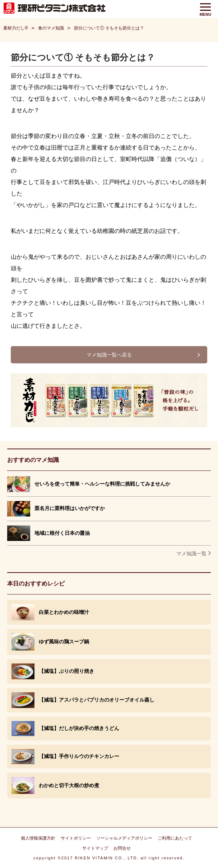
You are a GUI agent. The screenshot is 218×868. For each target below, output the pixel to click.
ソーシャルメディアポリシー (124, 838)
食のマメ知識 (51, 28)
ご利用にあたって (175, 838)
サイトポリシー (76, 838)
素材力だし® (16, 28)
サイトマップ (95, 848)
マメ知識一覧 (191, 554)
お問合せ (122, 848)
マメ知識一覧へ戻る (109, 355)
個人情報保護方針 (38, 838)
